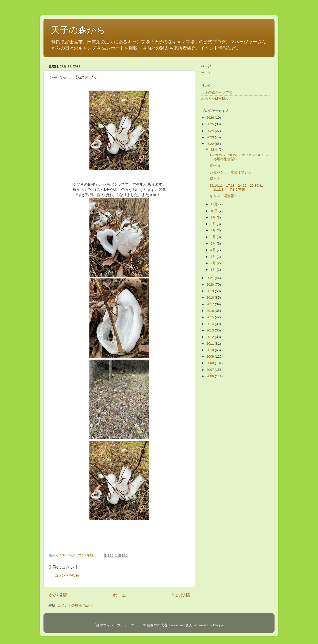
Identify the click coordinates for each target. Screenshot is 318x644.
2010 (211, 350)
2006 (211, 376)
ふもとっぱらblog (215, 98)
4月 (214, 250)
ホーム (119, 595)
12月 (215, 149)
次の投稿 (58, 595)
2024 (211, 131)
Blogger (219, 625)
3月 (214, 257)
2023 (211, 137)
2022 (211, 144)
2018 (211, 297)
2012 (211, 337)
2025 (211, 124)
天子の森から (78, 30)
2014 (211, 324)
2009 (211, 356)
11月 (215, 204)
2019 (211, 291)
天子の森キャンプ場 (217, 92)
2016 (211, 311)
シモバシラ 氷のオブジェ (231, 172)
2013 (211, 330)
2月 (214, 263)
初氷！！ (217, 179)
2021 (211, 278)
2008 (211, 363)
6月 (214, 237)
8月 (214, 224)
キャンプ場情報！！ (225, 196)
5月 (214, 243)
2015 (211, 317)
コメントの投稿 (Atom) (75, 606)
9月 (214, 217)
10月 (215, 211)
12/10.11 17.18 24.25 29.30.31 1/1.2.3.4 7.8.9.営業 (238, 188)
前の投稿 (181, 595)
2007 (211, 370)
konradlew (177, 625)
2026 (211, 118)
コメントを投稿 (67, 575)
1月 (214, 270)
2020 (211, 285)
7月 (214, 230)
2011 (211, 344)
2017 (211, 304)
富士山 (215, 166)
